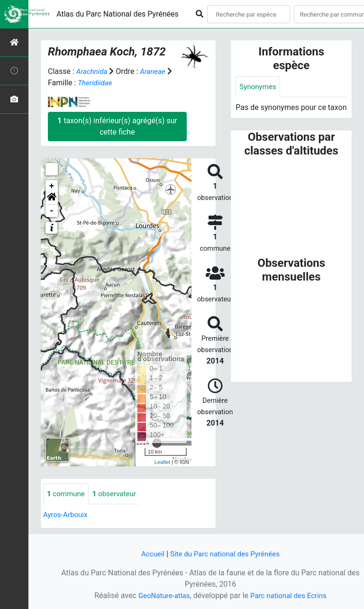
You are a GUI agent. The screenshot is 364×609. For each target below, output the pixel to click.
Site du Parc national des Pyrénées (226, 554)
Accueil (149, 554)
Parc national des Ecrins (290, 595)
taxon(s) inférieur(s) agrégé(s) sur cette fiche (117, 126)
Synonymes (259, 87)
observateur (118, 494)
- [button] (52, 211)
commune (67, 494)
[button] (52, 199)
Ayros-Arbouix (67, 515)
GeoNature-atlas (162, 595)
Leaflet (162, 462)
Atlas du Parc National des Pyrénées (118, 14)
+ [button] (52, 186)
